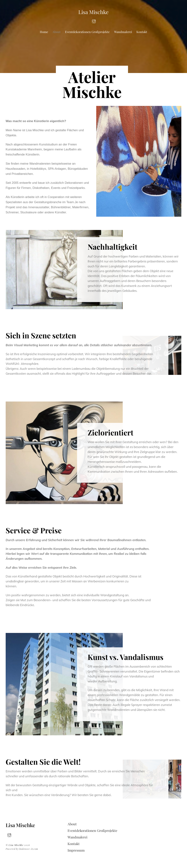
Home (44, 32)
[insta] (94, 21)
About (57, 32)
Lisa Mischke (16, 845)
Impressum (76, 850)
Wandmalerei (123, 32)
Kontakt (142, 32)
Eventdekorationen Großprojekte (87, 32)
